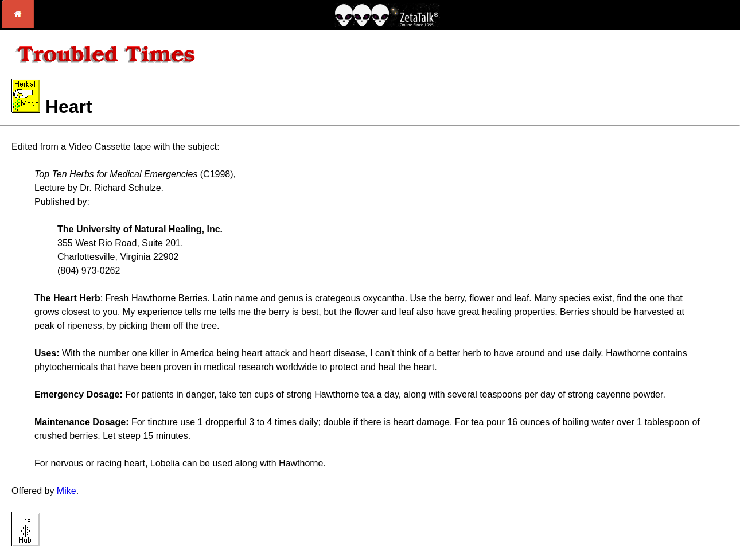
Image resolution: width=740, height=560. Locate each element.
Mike (67, 491)
